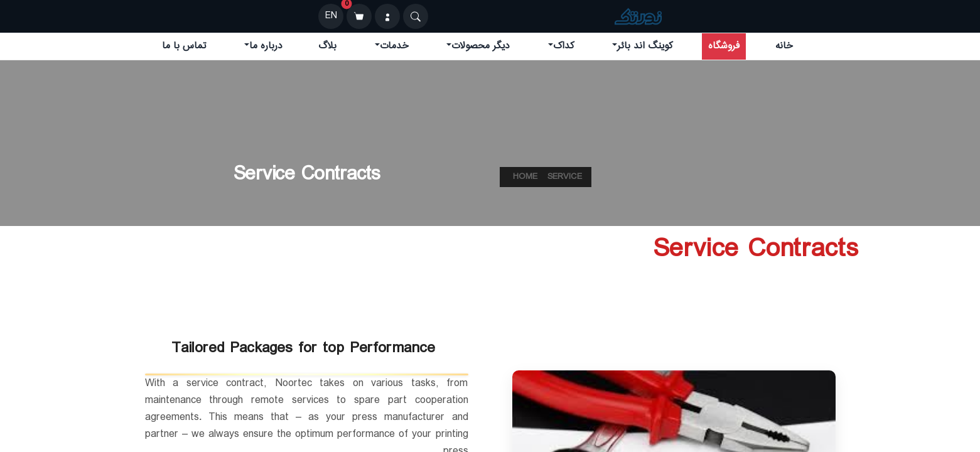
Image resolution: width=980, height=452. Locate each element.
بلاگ (327, 46)
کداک (563, 46)
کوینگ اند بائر (645, 46)
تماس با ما (184, 46)
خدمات (394, 46)
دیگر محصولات (481, 46)
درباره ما (266, 46)
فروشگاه (724, 46)
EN (331, 16)
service (565, 177)
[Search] (416, 16)
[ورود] (387, 16)
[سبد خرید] (359, 16)
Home (525, 177)
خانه (784, 46)
